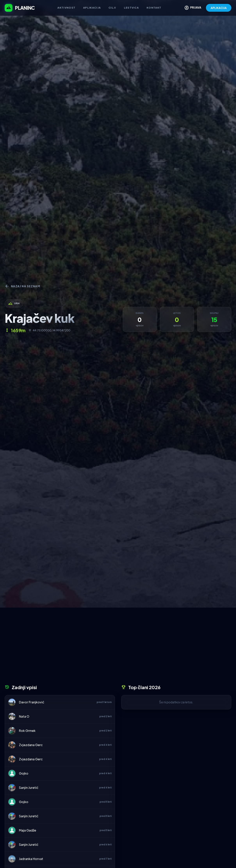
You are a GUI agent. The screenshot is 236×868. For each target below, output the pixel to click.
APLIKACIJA (219, 8)
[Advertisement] (118, 647)
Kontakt (154, 8)
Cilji (112, 8)
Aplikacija (92, 8)
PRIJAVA (193, 8)
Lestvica (131, 8)
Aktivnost (66, 8)
